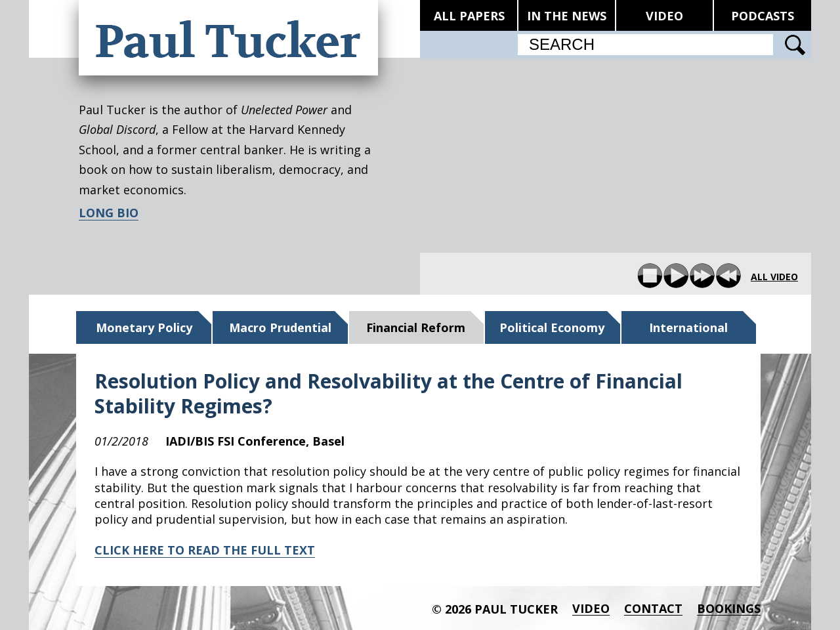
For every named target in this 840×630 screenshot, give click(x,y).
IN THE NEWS (567, 16)
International (688, 327)
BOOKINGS (729, 609)
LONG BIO (109, 213)
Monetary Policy (144, 327)
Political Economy (552, 327)
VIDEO (664, 16)
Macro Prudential (280, 327)
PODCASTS (763, 16)
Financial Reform (416, 327)
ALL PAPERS (469, 16)
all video (774, 277)
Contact (653, 609)
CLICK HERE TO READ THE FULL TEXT (205, 550)
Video (591, 609)
